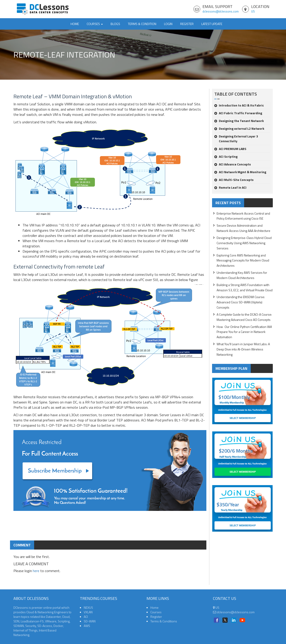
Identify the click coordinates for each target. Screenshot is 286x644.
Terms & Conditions (164, 621)
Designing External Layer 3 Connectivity (236, 139)
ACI (86, 617)
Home (75, 24)
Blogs (115, 24)
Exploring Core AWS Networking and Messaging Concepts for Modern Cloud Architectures (243, 260)
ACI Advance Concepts (233, 164)
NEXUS (88, 607)
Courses (156, 612)
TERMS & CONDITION (142, 24)
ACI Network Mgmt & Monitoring (240, 172)
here (36, 571)
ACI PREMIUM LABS (230, 149)
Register (187, 24)
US (253, 11)
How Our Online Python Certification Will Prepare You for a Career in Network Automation (244, 332)
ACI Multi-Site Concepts (234, 180)
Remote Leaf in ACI (230, 187)
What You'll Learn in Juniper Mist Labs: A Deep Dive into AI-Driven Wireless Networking (243, 349)
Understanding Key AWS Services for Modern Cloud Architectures (242, 275)
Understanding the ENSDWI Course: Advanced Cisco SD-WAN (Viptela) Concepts (241, 302)
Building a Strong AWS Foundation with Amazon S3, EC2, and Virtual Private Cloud (245, 287)
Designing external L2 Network (239, 128)
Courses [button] (95, 24)
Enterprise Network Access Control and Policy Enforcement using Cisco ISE (243, 216)
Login (168, 24)
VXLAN (88, 612)
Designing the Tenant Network (239, 121)
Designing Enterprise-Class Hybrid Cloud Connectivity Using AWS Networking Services (244, 243)
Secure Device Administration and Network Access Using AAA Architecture (243, 228)
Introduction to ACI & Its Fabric (239, 105)
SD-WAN (90, 621)
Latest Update (212, 24)
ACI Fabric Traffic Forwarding (238, 113)
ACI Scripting (226, 156)
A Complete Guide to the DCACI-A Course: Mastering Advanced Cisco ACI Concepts (244, 317)
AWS (87, 626)
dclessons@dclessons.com (221, 11)
